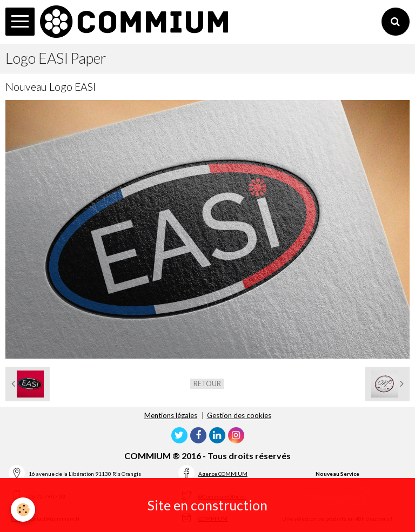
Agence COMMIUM (223, 474)
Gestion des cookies (239, 415)
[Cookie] (23, 510)
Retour (207, 383)
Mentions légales (171, 415)
